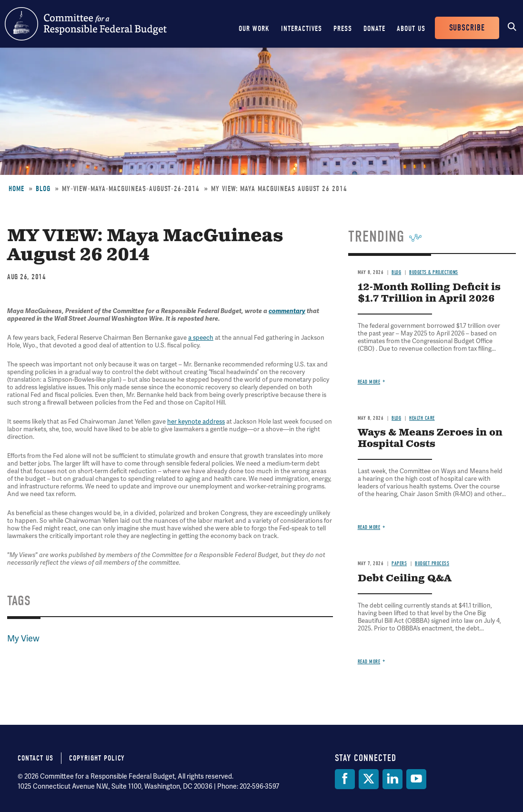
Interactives (302, 29)
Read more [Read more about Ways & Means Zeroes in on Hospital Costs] (369, 527)
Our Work (254, 29)
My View (23, 638)
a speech (201, 338)
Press (343, 29)
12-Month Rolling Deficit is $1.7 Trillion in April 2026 (429, 293)
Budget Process (432, 563)
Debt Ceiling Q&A (405, 579)
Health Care (422, 418)
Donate (374, 29)
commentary (287, 311)
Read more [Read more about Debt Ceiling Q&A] (369, 662)
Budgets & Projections (434, 272)
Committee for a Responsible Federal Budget (86, 24)
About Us (411, 29)
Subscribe (467, 28)
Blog (43, 189)
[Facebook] (345, 779)
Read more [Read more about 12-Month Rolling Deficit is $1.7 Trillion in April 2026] (369, 382)
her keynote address (196, 421)
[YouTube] (416, 779)
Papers (399, 563)
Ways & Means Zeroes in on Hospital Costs (430, 439)
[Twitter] (369, 779)
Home (16, 189)
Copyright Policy (97, 758)
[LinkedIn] (392, 779)
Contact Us (35, 758)
